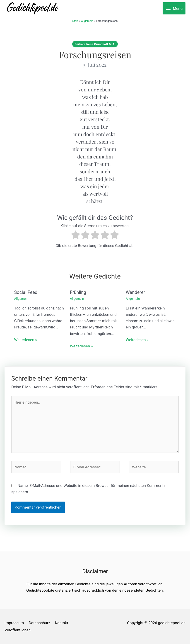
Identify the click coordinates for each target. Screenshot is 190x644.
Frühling (78, 292)
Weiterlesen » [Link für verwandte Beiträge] (26, 340)
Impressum (14, 623)
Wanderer (135, 292)
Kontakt (62, 623)
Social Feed (26, 292)
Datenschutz (40, 623)
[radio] (76, 236)
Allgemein (21, 299)
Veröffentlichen (18, 630)
